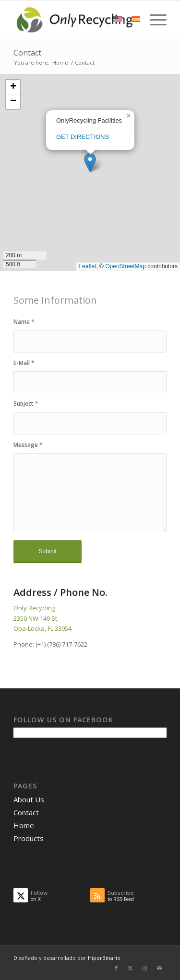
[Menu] (153, 20)
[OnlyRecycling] (75, 20)
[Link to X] (131, 968)
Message (28, 445)
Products (29, 838)
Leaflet (87, 266)
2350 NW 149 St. (36, 618)
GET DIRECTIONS (83, 137)
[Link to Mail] (159, 968)
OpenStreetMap (126, 266)
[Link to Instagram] (145, 968)
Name (24, 322)
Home (24, 825)
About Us (29, 799)
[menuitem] (153, 20)
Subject (26, 404)
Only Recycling (34, 608)
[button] (90, 163)
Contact (27, 53)
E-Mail (24, 363)
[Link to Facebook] (116, 968)
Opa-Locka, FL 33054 (42, 628)
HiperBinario (104, 958)
